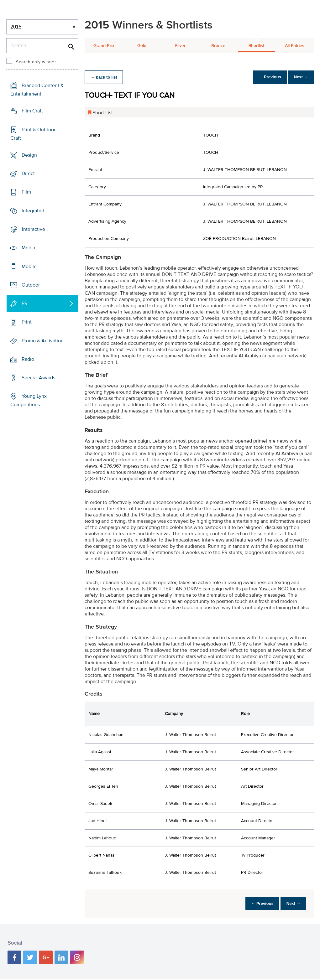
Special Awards (38, 378)
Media (28, 248)
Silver (180, 46)
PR (25, 303)
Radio (28, 359)
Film (26, 192)
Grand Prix (104, 46)
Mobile (29, 266)
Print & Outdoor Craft (33, 134)
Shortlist (256, 46)
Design (29, 155)
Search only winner (36, 62)
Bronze (218, 46)
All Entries (295, 46)
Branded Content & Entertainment (37, 90)
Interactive (34, 229)
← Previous (265, 77)
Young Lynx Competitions (29, 400)
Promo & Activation (43, 340)
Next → (299, 77)
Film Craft (32, 111)
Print (27, 322)
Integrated (33, 211)
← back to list (105, 77)
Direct (28, 174)
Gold (142, 46)
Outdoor (31, 285)
